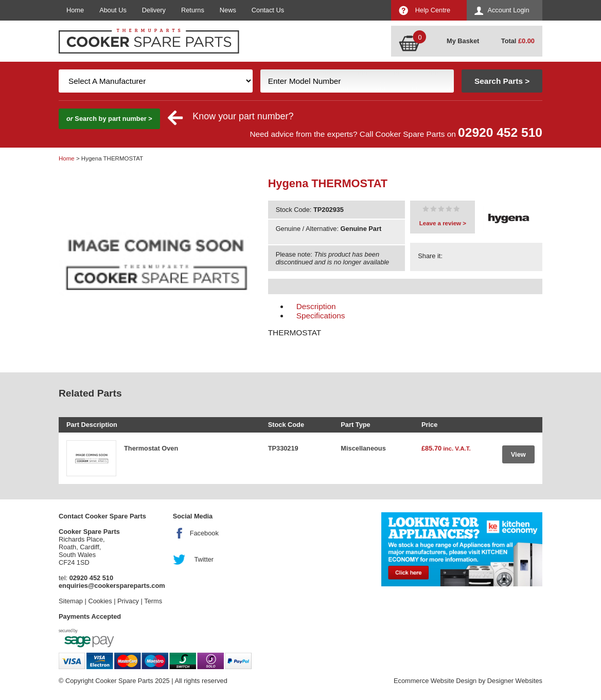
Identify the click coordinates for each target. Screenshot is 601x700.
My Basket (463, 41)
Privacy (128, 601)
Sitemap (71, 601)
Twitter (204, 559)
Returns (193, 10)
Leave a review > (443, 223)
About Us (113, 10)
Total (518, 41)
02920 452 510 (500, 132)
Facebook (204, 533)
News (228, 10)
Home (75, 10)
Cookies (100, 601)
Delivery (154, 10)
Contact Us (268, 10)
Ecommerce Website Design (435, 681)
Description (316, 306)
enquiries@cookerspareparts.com (112, 586)
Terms (153, 601)
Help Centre (433, 10)
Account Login (508, 10)
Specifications (321, 316)
